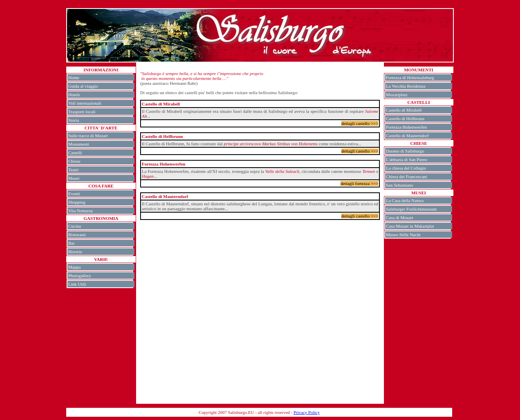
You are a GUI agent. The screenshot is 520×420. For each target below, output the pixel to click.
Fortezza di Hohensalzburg (410, 78)
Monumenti (79, 144)
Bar (71, 243)
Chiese (74, 161)
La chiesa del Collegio (406, 168)
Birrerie (75, 252)
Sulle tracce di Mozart (88, 136)
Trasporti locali (82, 112)
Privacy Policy (307, 412)
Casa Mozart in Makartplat (410, 226)
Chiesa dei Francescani (406, 177)
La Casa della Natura (405, 200)
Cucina (75, 226)
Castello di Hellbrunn (405, 118)
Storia (74, 120)
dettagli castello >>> (360, 123)
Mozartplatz (397, 95)
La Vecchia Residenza (406, 86)
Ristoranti (77, 235)
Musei (74, 178)
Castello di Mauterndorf (407, 136)
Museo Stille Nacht (403, 235)
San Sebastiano (400, 185)
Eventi (74, 194)
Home (74, 78)
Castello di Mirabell (404, 110)
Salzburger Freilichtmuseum (411, 209)
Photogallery (80, 276)
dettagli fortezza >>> (359, 183)
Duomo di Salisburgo (405, 151)
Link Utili (77, 284)
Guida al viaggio (83, 86)
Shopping (77, 202)
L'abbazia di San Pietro (407, 159)
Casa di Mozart (400, 218)
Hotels (74, 95)
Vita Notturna (80, 211)
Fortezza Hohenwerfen (406, 127)
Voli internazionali (85, 103)
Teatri (74, 170)
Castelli (75, 153)
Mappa (75, 267)
